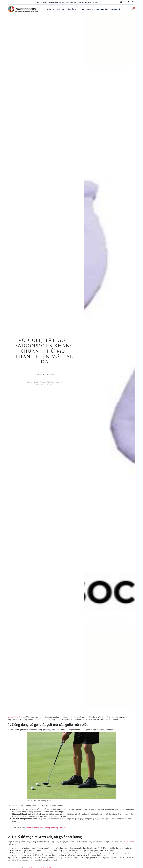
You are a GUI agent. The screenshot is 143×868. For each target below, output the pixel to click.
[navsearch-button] (121, 2)
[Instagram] (133, 2)
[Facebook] (128, 2)
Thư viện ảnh (115, 9)
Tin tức (82, 9)
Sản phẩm (72, 9)
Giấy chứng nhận (102, 9)
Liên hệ (90, 9)
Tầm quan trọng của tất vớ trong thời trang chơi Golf (46, 827)
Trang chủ (51, 9)
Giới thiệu (61, 9)
